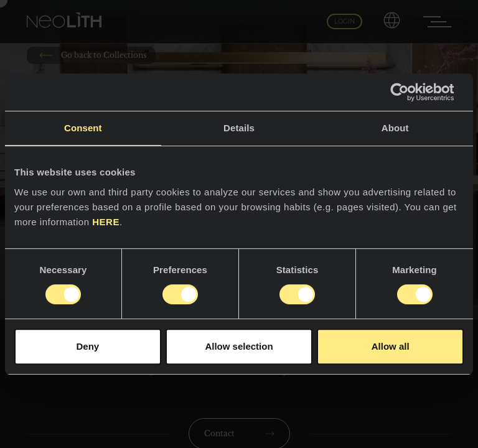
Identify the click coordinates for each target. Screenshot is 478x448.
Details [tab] (239, 128)
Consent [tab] (83, 128)
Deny (87, 346)
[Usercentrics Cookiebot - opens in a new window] (409, 92)
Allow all (391, 346)
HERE (106, 222)
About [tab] (395, 128)
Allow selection (239, 346)
